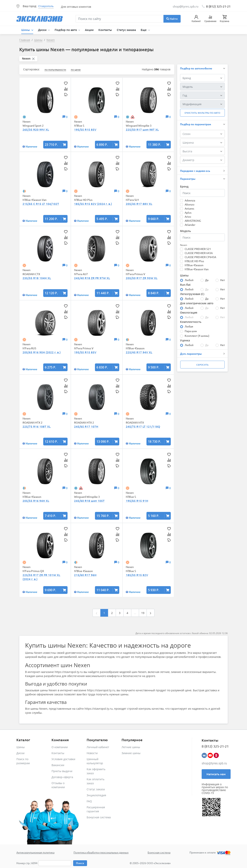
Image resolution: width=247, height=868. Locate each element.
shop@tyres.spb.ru (214, 763)
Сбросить (202, 365)
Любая (189, 326)
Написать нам (216, 774)
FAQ (89, 801)
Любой (189, 280)
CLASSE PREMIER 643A (199, 253)
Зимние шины (131, 753)
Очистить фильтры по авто (202, 113)
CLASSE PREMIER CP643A (200, 257)
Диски (20, 753)
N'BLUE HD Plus (194, 261)
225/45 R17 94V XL (139, 352)
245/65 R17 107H (86, 426)
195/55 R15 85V (85, 130)
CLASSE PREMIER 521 (198, 249)
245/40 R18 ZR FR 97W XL (92, 278)
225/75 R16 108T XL (37, 426)
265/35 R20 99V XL (36, 130)
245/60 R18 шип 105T (89, 501)
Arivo (188, 217)
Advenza (190, 200)
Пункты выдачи (62, 771)
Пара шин (191, 331)
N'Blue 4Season (194, 265)
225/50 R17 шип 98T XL (142, 130)
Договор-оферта (62, 777)
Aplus (188, 212)
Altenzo (189, 204)
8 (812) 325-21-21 (218, 6)
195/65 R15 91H (137, 501)
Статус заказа (126, 30)
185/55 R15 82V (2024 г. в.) (93, 204)
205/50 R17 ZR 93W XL (142, 278)
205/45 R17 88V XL (139, 204)
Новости (92, 753)
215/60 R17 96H (85, 575)
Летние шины (131, 747)
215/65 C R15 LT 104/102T (41, 204)
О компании (60, 747)
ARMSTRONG (193, 221)
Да (207, 280)
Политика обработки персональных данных (101, 852)
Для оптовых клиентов (76, 7)
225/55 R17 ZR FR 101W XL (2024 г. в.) (41, 577)
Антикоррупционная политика (35, 852)
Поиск (80, 863)
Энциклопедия (96, 795)
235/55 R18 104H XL (37, 278)
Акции (89, 30)
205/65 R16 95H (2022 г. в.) (42, 352)
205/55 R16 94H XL (36, 501)
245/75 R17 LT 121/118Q (143, 426)
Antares (189, 208)
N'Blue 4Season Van (197, 269)
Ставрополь (46, 6)
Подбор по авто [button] (66, 30)
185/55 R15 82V (137, 575)
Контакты (105, 30)
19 (143, 613)
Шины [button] (26, 30)
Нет (222, 280)
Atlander (190, 225)
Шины (21, 747)
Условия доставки (63, 759)
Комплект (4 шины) (197, 336)
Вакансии (58, 765)
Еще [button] (144, 30)
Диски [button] (43, 30)
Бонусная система (99, 817)
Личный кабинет (98, 747)
